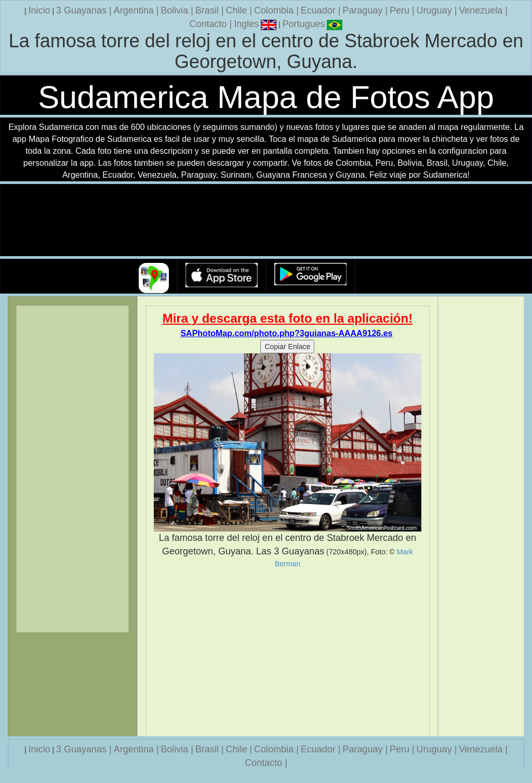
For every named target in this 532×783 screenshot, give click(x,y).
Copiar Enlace (287, 347)
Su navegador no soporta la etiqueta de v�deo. (266, 221)
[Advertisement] (288, 652)
